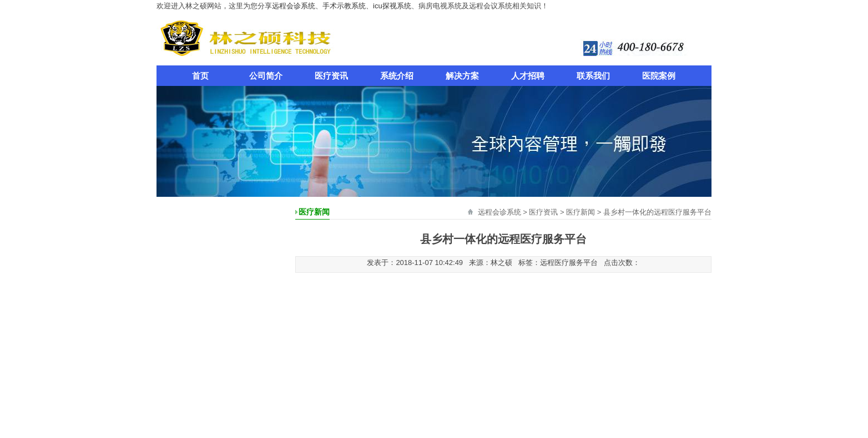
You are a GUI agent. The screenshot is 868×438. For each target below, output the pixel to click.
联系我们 (593, 76)
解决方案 (462, 76)
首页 (200, 76)
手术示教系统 (344, 6)
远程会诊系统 (294, 6)
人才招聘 (528, 76)
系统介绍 (397, 76)
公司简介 (266, 76)
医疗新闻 (581, 212)
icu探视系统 (392, 6)
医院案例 (659, 76)
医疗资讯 (331, 76)
